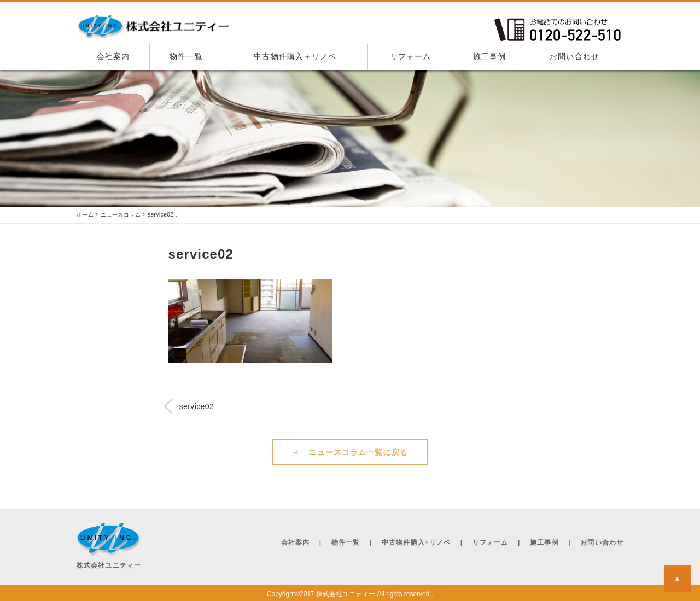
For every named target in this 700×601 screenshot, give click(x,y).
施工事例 (489, 56)
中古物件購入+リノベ (416, 542)
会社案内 (113, 56)
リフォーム (411, 56)
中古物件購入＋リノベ (295, 56)
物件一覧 (186, 56)
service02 (197, 406)
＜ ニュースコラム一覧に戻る (350, 452)
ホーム (85, 215)
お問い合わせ (574, 56)
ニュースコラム (121, 215)
